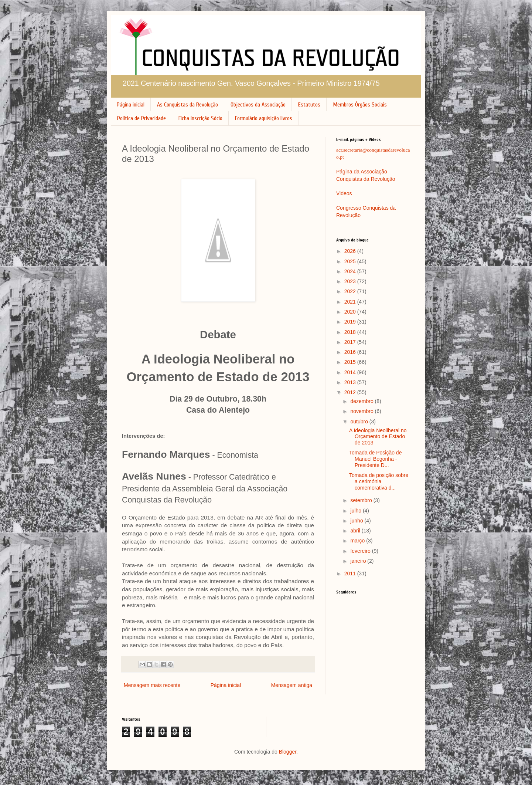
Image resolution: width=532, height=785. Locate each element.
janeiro (359, 561)
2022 (351, 291)
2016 (351, 352)
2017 (351, 342)
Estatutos (309, 105)
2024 (351, 271)
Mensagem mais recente (152, 685)
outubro (360, 422)
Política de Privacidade (141, 118)
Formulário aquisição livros (264, 118)
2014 (351, 372)
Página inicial (131, 105)
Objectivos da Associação (258, 105)
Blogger (288, 752)
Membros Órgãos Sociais (360, 105)
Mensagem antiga (292, 685)
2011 (351, 573)
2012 (351, 392)
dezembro (362, 401)
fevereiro (361, 551)
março (358, 541)
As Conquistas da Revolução (187, 105)
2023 (351, 281)
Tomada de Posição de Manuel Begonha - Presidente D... (375, 459)
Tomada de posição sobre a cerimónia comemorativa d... (379, 481)
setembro (362, 500)
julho (356, 511)
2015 (351, 362)
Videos (344, 193)
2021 (351, 302)
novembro (362, 411)
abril (356, 531)
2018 (351, 332)
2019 (351, 322)
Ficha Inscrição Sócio (200, 118)
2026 (351, 251)
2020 (351, 312)
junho (357, 521)
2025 (351, 261)
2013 (351, 382)
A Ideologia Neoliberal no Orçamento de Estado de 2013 (378, 437)
